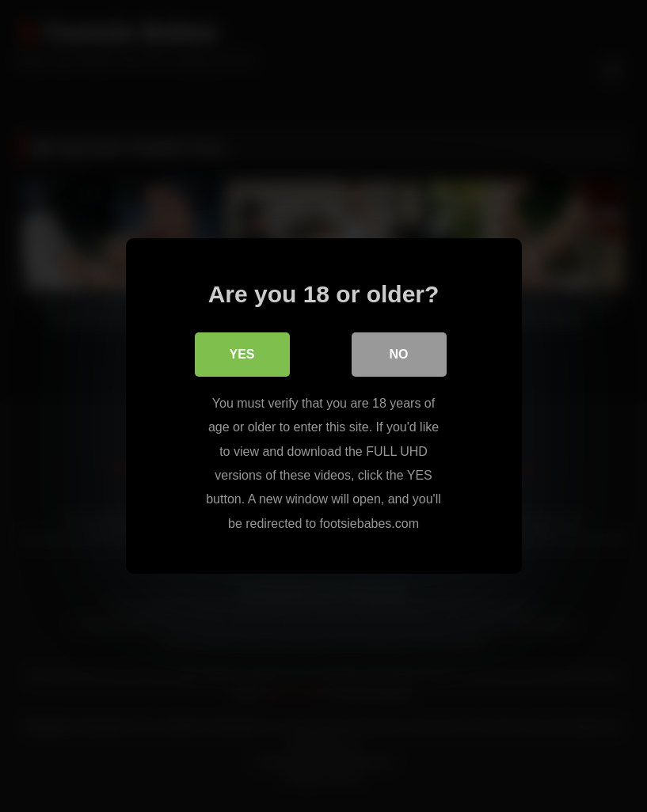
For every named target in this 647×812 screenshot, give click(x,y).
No (399, 354)
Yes (242, 354)
